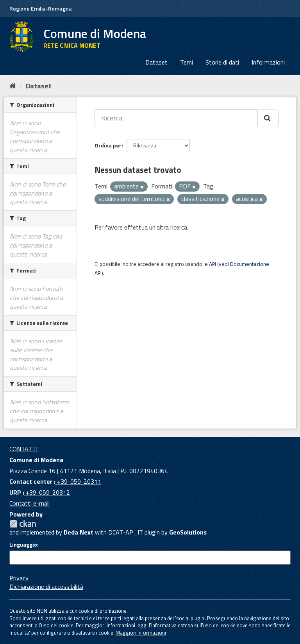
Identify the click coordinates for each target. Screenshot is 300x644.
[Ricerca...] (176, 118)
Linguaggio (23, 545)
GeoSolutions (188, 532)
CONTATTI (23, 449)
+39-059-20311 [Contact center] (78, 481)
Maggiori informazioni (141, 633)
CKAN (23, 524)
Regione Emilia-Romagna (41, 8)
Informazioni (268, 62)
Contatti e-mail (29, 503)
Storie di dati (222, 62)
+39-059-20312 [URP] (47, 492)
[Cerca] (268, 118)
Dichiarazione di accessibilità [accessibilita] (46, 587)
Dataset (156, 62)
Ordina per (108, 145)
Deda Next (79, 532)
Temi (187, 62)
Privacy (19, 578)
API (212, 264)
